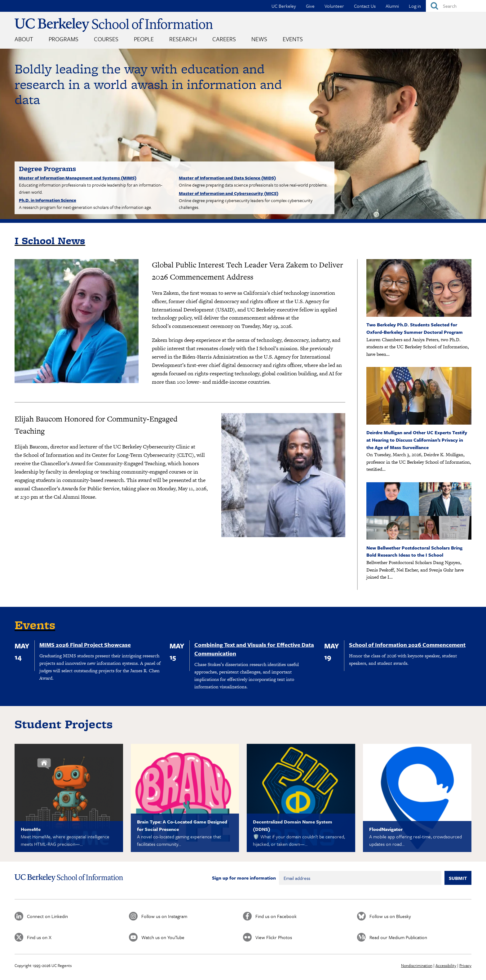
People (144, 39)
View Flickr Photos (274, 937)
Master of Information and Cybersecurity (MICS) (229, 193)
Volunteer (334, 6)
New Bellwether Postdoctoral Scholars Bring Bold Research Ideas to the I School (414, 551)
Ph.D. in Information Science (48, 200)
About (24, 39)
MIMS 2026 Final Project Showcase (85, 645)
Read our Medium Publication (398, 937)
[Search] (456, 6)
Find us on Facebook (276, 916)
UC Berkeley (284, 6)
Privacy (465, 965)
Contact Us (365, 6)
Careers (224, 39)
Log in (415, 6)
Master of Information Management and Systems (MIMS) (78, 178)
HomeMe (31, 829)
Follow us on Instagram (164, 916)
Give (310, 6)
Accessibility (446, 965)
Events (293, 39)
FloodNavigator (386, 829)
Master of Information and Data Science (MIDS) (227, 178)
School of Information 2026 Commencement (407, 645)
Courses (106, 39)
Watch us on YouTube (163, 937)
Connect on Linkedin (47, 916)
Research (183, 39)
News (259, 39)
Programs (64, 39)
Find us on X (39, 937)
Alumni (392, 6)
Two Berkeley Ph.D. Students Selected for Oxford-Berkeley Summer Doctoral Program (415, 328)
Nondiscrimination (417, 965)
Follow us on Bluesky (390, 916)
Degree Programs (47, 169)
